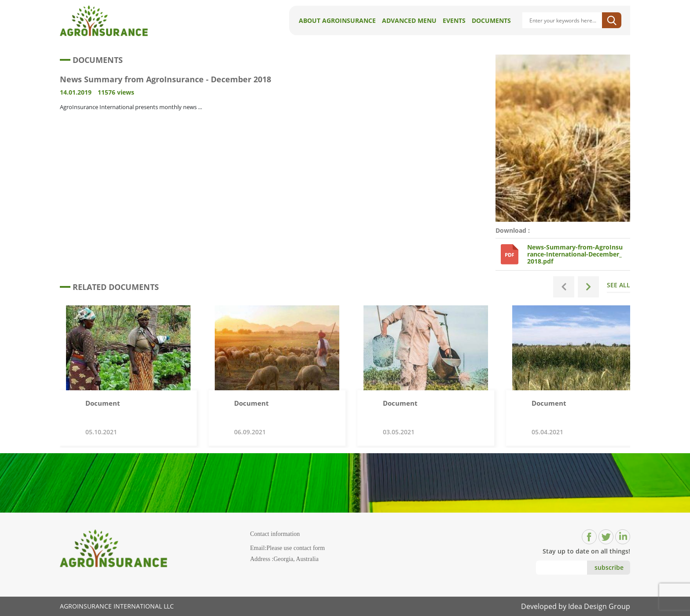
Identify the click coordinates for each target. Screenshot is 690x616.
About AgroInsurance (337, 20)
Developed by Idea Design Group (576, 606)
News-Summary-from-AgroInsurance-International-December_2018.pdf (575, 254)
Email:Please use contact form (287, 548)
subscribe (609, 567)
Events (454, 20)
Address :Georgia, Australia (284, 559)
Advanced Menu (409, 20)
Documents (491, 20)
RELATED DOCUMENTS (109, 287)
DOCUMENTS (91, 60)
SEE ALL (618, 287)
